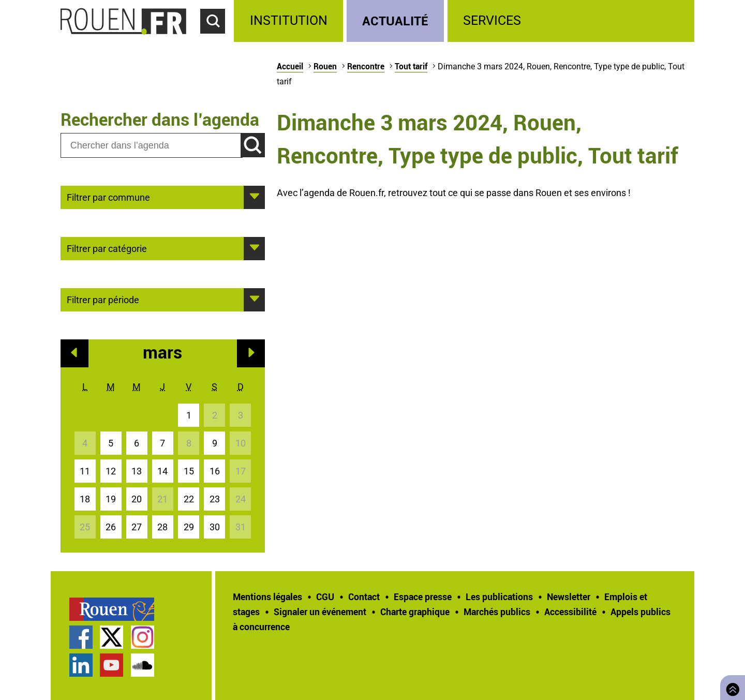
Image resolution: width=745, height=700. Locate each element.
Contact (364, 597)
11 (85, 471)
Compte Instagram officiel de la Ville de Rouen (143, 637)
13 (137, 471)
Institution (289, 20)
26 (111, 527)
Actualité (395, 20)
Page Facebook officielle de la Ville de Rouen (81, 637)
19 (111, 499)
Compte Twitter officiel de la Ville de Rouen (111, 637)
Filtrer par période (103, 299)
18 (85, 499)
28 (162, 527)
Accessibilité (570, 612)
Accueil (290, 66)
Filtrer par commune (108, 197)
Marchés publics (497, 612)
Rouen (325, 66)
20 (137, 499)
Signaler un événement (320, 612)
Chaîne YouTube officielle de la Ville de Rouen (111, 665)
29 (189, 527)
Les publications (499, 597)
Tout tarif (411, 66)
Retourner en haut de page (731, 686)
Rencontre (366, 66)
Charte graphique (415, 612)
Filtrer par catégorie (107, 248)
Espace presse (423, 597)
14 (162, 471)
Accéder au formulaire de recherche (217, 39)
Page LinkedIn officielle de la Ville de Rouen (81, 665)
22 (189, 499)
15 (189, 471)
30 (215, 527)
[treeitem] (290, 21)
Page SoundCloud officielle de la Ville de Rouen (143, 665)
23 (215, 499)
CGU (325, 597)
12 (111, 471)
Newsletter (569, 597)
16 (215, 471)
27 (137, 527)
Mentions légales (267, 597)
